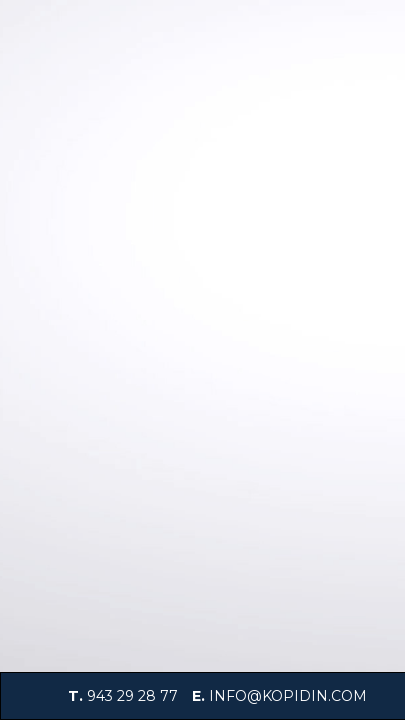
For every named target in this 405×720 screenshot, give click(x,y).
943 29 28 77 (132, 696)
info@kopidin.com (288, 696)
